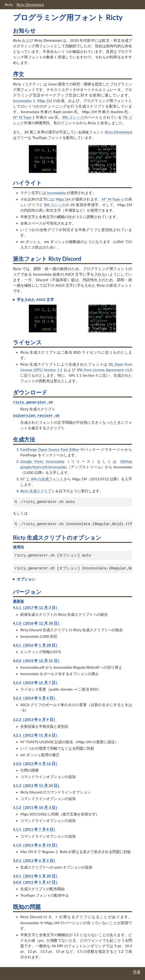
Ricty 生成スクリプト (38, 491)
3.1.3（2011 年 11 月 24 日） (37, 785)
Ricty (9, 5)
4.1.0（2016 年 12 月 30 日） (37, 623)
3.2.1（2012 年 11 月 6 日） (36, 735)
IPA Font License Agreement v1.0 (105, 370)
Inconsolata (22, 101)
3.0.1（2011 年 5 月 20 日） (36, 876)
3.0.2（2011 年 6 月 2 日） (35, 860)
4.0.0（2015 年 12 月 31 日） (37, 660)
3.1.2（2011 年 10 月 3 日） (36, 807)
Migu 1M (45, 101)
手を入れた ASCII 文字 (35, 299)
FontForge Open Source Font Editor (50, 449)
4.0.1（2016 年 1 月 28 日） (36, 645)
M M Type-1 (24, 117)
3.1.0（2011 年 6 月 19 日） (36, 845)
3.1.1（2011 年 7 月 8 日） (35, 829)
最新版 (18, 601)
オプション (26, 579)
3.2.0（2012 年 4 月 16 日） (36, 763)
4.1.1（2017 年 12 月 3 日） (36, 607)
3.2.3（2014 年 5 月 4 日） (35, 698)
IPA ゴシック (73, 117)
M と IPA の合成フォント (42, 479)
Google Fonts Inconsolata (42, 461)
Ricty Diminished (30, 5)
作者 (137, 972)
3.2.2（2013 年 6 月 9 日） (35, 719)
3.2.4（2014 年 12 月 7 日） (36, 682)
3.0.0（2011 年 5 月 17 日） (36, 882)
